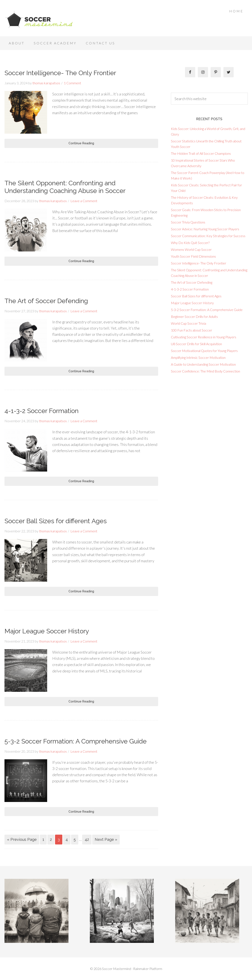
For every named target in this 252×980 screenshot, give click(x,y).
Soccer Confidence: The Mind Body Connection (205, 371)
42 (87, 839)
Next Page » (106, 839)
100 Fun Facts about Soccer (192, 330)
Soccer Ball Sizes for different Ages (56, 521)
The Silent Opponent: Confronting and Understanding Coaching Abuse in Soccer (65, 187)
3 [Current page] (59, 839)
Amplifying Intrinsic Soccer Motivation (198, 357)
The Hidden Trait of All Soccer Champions (201, 153)
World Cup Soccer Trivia (189, 323)
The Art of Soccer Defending (46, 301)
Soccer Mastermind (39, 19)
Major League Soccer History (47, 631)
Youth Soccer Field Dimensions (193, 256)
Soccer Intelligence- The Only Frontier (60, 73)
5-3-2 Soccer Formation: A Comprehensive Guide (76, 741)
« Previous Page (22, 839)
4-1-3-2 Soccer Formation (42, 411)
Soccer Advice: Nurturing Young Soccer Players (205, 229)
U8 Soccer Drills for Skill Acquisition (196, 344)
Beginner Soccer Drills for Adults (194, 316)
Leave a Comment (84, 201)
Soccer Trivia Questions (188, 222)
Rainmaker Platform (148, 969)
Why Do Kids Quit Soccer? (190, 243)
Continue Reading (81, 143)
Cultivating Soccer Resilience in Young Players (204, 337)
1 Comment (72, 83)
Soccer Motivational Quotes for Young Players (204, 351)
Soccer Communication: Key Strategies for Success (208, 236)
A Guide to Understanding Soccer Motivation (203, 364)
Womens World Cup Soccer (191, 249)
